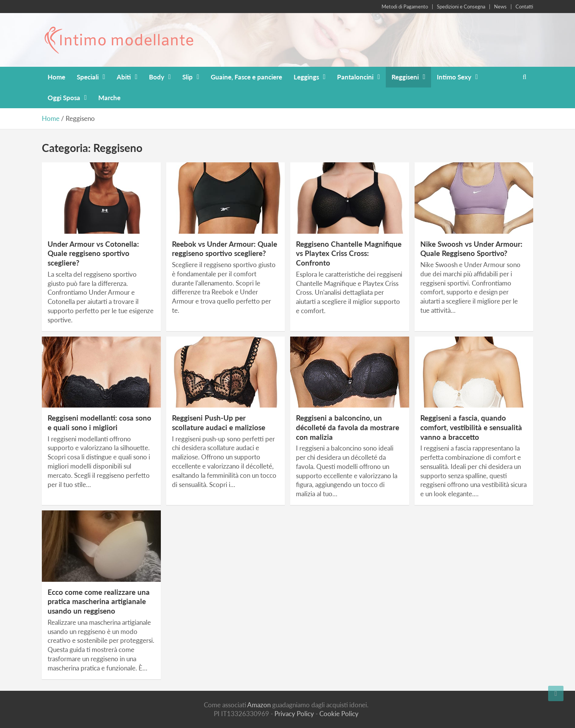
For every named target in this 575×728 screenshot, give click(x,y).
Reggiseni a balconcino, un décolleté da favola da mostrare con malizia (348, 427)
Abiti (124, 77)
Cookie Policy (339, 714)
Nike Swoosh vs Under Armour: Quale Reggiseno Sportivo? (471, 249)
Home (56, 77)
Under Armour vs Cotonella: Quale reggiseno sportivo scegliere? (93, 253)
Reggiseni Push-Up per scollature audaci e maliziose (219, 423)
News (500, 7)
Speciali (88, 77)
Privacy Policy (294, 714)
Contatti (524, 7)
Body (157, 77)
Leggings (306, 77)
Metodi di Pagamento (405, 7)
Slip (188, 77)
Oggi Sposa (64, 98)
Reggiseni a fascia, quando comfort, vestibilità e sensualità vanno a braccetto (471, 427)
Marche (109, 98)
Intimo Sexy (454, 77)
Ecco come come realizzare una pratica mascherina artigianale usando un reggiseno (99, 601)
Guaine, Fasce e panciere (246, 77)
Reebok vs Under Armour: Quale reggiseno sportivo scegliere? (225, 249)
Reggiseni (405, 77)
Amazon (259, 705)
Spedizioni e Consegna (461, 7)
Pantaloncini (355, 77)
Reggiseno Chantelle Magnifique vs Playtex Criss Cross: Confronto (349, 253)
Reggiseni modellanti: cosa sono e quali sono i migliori (99, 423)
